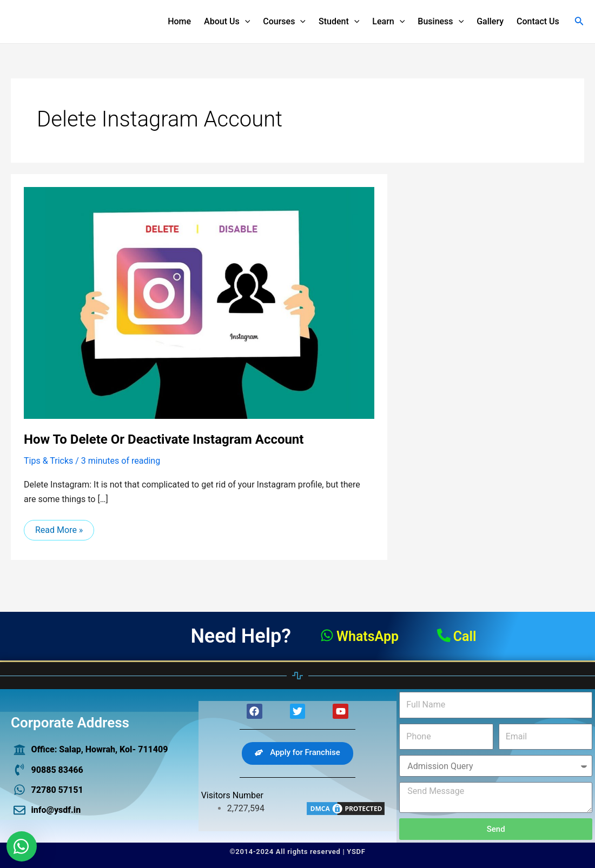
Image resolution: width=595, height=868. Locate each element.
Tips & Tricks (48, 461)
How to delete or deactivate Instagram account (164, 439)
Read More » (59, 528)
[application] (245, 22)
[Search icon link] (579, 22)
